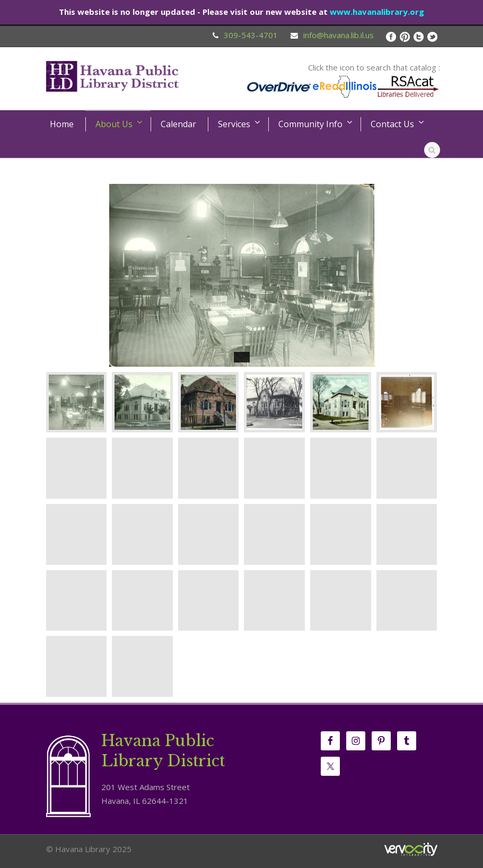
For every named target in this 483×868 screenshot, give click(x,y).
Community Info (310, 124)
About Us (114, 124)
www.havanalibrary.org (377, 12)
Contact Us (392, 124)
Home (62, 124)
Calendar (178, 124)
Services (234, 124)
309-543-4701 (251, 35)
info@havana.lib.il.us (339, 35)
